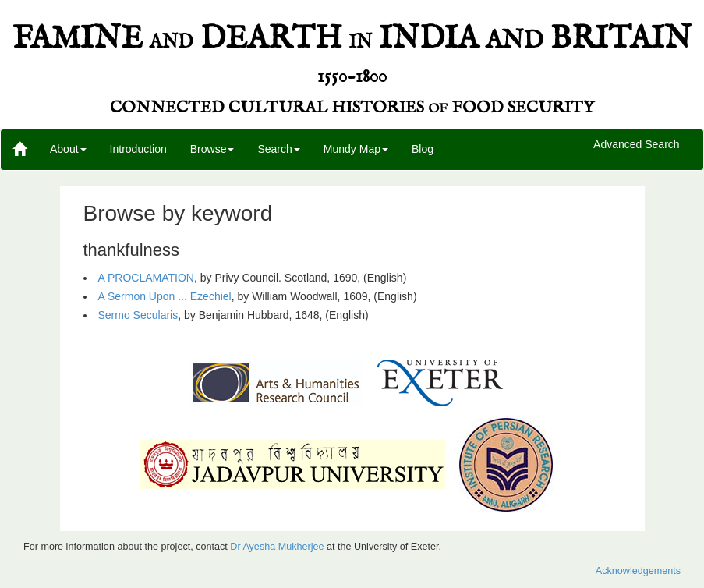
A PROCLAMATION (146, 278)
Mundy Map (356, 149)
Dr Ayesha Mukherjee (277, 547)
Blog (423, 149)
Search (278, 149)
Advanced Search (637, 145)
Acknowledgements (638, 571)
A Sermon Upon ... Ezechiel (165, 296)
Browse (212, 149)
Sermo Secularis (138, 315)
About (68, 149)
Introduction (138, 149)
